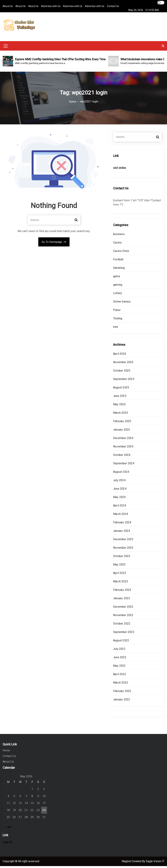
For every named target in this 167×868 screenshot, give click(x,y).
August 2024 (121, 474)
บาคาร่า (8, 844)
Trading (118, 320)
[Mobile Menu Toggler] (6, 49)
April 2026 (120, 356)
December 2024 (123, 440)
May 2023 (119, 566)
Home (6, 752)
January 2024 (122, 533)
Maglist (127, 863)
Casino (117, 244)
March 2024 (121, 516)
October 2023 (122, 558)
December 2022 (123, 609)
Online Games (122, 303)
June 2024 (120, 491)
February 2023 (122, 592)
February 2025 (122, 423)
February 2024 (122, 524)
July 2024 (119, 482)
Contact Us (113, 6)
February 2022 (122, 693)
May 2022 (119, 668)
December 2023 (123, 541)
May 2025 (119, 406)
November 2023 (123, 550)
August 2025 (121, 389)
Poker (117, 312)
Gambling (119, 270)
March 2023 (121, 583)
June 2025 (120, 398)
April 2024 (120, 507)
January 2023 (122, 600)
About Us (8, 6)
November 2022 (123, 617)
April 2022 (120, 676)
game (117, 278)
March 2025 (121, 415)
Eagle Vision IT (155, 863)
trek (116, 329)
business (119, 236)
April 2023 (120, 575)
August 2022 (121, 642)
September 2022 (124, 634)
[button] (163, 48)
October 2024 (122, 457)
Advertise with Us (51, 6)
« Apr (8, 829)
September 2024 (124, 465)
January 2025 (122, 432)
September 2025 (124, 381)
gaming (118, 287)
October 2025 (122, 373)
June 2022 (120, 659)
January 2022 (122, 701)
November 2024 (123, 448)
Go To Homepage (54, 244)
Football (118, 261)
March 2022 (121, 685)
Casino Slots (121, 253)
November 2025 (123, 364)
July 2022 (119, 651)
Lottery (118, 295)
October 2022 (122, 625)
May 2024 (119, 499)
